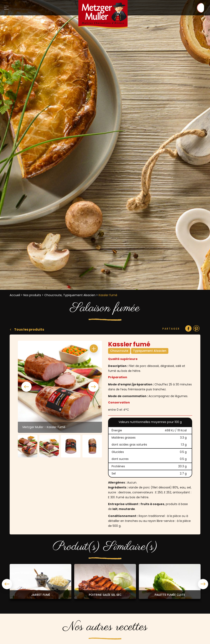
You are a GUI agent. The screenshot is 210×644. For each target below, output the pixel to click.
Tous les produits (29, 329)
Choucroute (119, 351)
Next (93, 387)
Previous (26, 387)
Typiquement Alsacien (150, 351)
